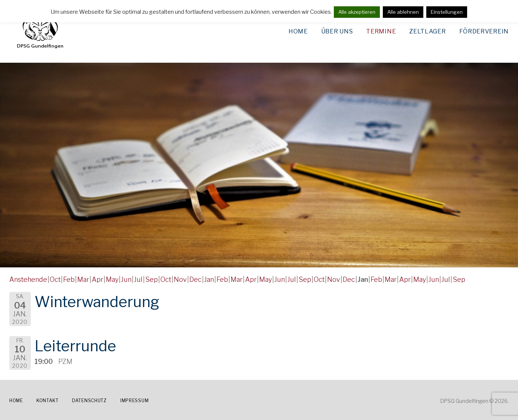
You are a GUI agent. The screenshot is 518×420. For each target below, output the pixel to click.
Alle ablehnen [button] (403, 12)
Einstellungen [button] (447, 12)
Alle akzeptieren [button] (357, 12)
